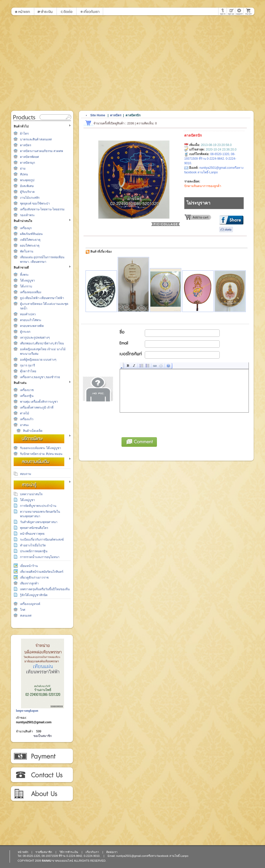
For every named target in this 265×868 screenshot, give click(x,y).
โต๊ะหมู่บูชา (27, 281)
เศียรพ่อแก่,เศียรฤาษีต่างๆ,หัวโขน (42, 343)
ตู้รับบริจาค (27, 192)
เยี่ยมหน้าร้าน (29, 566)
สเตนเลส (26, 616)
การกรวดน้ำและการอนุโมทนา (40, 557)
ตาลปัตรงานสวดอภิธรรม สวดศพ (42, 151)
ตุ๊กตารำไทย (28, 371)
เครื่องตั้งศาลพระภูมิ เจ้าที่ (37, 408)
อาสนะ (24, 425)
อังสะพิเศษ (27, 186)
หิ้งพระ (24, 275)
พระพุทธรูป (27, 180)
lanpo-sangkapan (27, 711)
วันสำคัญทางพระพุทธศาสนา (39, 522)
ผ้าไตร (24, 134)
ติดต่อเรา (42, 775)
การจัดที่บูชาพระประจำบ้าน (38, 506)
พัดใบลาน (27, 251)
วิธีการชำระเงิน (42, 756)
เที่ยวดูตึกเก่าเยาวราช (34, 578)
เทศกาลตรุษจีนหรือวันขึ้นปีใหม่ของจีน (45, 589)
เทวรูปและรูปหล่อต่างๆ (35, 338)
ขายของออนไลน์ (63, 861)
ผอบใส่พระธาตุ (30, 246)
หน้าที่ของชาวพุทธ (32, 534)
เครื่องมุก (26, 228)
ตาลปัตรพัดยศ (29, 157)
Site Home (98, 115)
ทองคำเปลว (28, 314)
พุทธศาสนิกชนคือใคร (34, 528)
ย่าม (23, 169)
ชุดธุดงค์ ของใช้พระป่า (35, 204)
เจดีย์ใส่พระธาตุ (30, 240)
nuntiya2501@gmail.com (34, 722)
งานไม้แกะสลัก (30, 198)
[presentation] (158, 424)
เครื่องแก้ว (27, 419)
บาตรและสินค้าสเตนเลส (36, 139)
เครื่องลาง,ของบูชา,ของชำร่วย (40, 377)
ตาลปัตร (26, 145)
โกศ (23, 610)
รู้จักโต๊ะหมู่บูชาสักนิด (34, 595)
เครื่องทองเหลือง (31, 292)
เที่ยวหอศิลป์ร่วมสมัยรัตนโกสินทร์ (42, 572)
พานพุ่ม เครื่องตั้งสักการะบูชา (39, 402)
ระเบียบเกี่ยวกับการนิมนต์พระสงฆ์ (42, 540)
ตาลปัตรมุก (27, 163)
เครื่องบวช (27, 390)
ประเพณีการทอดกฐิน (34, 551)
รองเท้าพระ (27, 215)
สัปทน (24, 174)
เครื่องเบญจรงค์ (30, 604)
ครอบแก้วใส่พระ (31, 320)
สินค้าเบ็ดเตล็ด (33, 431)
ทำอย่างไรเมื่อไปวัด (33, 545)
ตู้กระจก (25, 332)
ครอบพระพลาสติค (32, 326)
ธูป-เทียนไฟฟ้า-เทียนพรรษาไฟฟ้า (42, 298)
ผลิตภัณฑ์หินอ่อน (31, 234)
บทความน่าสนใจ (31, 494)
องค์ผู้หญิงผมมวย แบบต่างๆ (38, 360)
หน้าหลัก (23, 852)
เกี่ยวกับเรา (42, 794)
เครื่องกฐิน (27, 396)
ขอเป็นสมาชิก (43, 736)
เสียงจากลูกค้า (29, 583)
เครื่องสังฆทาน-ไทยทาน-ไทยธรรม (42, 209)
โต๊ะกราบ (26, 286)
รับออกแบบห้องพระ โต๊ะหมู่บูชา (40, 448)
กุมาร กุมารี (27, 365)
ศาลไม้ (25, 413)
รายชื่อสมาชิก (44, 852)
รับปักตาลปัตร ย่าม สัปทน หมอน (41, 454)
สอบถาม (26, 474)
